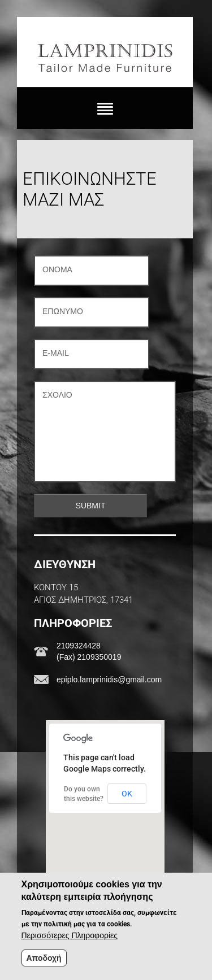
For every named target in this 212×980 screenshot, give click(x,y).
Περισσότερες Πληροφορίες (70, 935)
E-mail (56, 353)
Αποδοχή (44, 958)
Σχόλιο (57, 395)
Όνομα (57, 269)
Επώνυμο (63, 311)
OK (127, 794)
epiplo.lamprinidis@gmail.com (109, 680)
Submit (91, 506)
